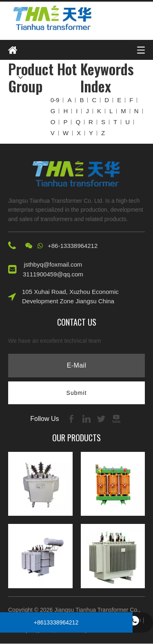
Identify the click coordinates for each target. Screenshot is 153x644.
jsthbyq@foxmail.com (53, 264)
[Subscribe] (77, 393)
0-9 (55, 100)
